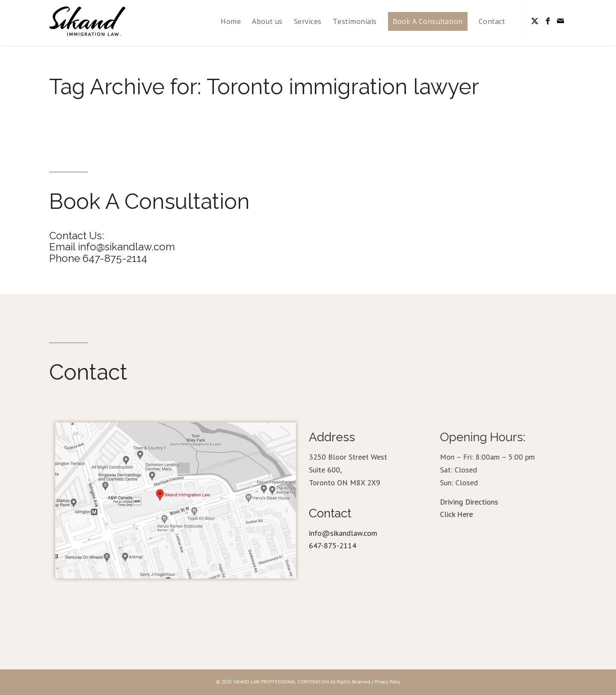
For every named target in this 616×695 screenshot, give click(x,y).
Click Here (467, 514)
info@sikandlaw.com (349, 533)
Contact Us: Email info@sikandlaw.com (111, 241)
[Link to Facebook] (548, 21)
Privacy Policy (387, 682)
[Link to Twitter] (535, 21)
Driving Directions (480, 502)
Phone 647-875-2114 (97, 258)
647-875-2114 (338, 545)
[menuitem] (231, 21)
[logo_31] (87, 21)
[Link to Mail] (560, 21)
